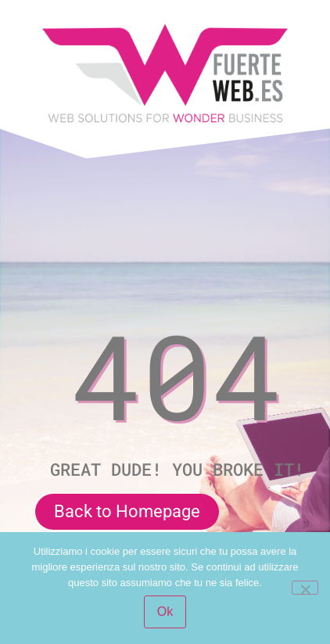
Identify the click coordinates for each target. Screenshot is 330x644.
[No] (305, 588)
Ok (165, 612)
